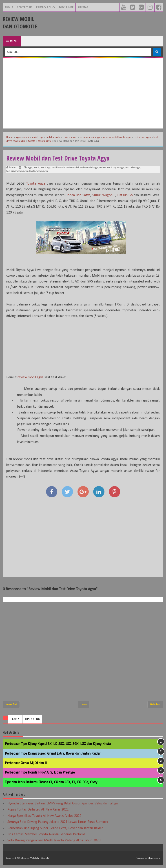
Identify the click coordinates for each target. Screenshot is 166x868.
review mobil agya (89, 168)
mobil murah (58, 168)
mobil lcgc (45, 168)
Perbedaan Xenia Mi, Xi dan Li (26, 763)
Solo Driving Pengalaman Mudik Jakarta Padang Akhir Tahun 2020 (54, 840)
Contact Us (25, 7)
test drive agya (133, 168)
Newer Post (11, 704)
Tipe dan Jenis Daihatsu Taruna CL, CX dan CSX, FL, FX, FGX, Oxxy (51, 782)
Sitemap (83, 7)
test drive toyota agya (17, 171)
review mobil (72, 168)
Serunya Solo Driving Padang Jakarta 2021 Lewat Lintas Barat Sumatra (58, 822)
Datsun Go (125, 195)
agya (30, 168)
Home (84, 704)
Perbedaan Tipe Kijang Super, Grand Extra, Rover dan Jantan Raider (53, 754)
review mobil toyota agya (112, 168)
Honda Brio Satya (78, 195)
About (9, 7)
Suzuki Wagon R (104, 195)
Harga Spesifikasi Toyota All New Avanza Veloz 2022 (44, 816)
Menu (12, 41)
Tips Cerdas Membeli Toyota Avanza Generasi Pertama (46, 834)
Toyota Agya (36, 184)
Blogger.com (154, 858)
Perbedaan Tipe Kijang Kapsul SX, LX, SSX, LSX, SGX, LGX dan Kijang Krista (58, 744)
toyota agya (42, 171)
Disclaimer (66, 7)
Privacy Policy (46, 7)
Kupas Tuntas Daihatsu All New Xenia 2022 (38, 810)
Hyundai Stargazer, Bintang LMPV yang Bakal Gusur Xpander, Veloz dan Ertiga (63, 804)
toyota (32, 171)
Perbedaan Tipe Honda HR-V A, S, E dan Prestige (40, 773)
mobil (36, 168)
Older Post (155, 704)
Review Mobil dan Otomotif (20, 23)
